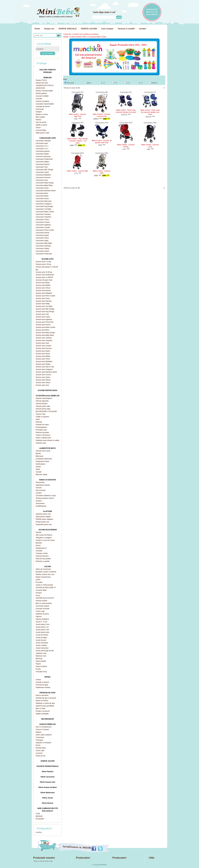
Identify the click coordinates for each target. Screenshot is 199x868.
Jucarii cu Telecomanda (44, 585)
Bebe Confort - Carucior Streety (126, 146)
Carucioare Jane (42, 180)
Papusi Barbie (41, 661)
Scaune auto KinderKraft (45, 275)
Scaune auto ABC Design (45, 309)
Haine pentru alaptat (43, 517)
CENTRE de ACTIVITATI (45, 598)
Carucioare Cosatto (43, 227)
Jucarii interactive (42, 648)
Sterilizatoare (40, 464)
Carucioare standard (43, 141)
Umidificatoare (41, 506)
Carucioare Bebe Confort (45, 212)
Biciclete (39, 543)
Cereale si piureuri (42, 682)
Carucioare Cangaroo (44, 204)
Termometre (40, 503)
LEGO (38, 580)
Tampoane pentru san (44, 524)
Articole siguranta (42, 401)
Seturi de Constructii (43, 569)
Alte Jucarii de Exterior (44, 535)
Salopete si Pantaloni (43, 743)
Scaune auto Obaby (43, 364)
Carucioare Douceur (43, 178)
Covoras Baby (41, 130)
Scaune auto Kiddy (43, 304)
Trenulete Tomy (41, 672)
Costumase (40, 737)
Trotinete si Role (42, 553)
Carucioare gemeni (43, 151)
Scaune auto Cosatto (43, 346)
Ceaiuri (38, 680)
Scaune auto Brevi (42, 330)
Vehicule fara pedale (43, 559)
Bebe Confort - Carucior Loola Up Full (102, 115)
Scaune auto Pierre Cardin (45, 296)
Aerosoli (39, 488)
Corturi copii (40, 611)
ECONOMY (40, 819)
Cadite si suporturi (42, 417)
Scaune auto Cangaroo (44, 369)
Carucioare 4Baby (42, 162)
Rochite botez (41, 748)
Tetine (38, 469)
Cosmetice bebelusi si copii (46, 496)
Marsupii (39, 422)
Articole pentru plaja (43, 409)
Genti (38, 419)
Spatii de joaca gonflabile (45, 706)
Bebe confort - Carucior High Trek (78, 115)
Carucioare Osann (42, 251)
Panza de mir (41, 756)
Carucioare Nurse (42, 188)
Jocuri (38, 595)
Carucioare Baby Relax (44, 185)
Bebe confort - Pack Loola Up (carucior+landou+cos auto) (150, 112)
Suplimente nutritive (43, 687)
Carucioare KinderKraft (44, 159)
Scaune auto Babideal (44, 293)
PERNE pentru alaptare (44, 519)
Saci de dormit (41, 122)
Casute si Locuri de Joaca (45, 540)
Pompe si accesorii (43, 711)
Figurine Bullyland (42, 619)
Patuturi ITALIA (41, 80)
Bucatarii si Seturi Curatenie (46, 572)
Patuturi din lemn (42, 83)
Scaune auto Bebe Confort (45, 327)
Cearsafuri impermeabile (45, 104)
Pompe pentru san (42, 522)
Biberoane (39, 456)
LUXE (38, 814)
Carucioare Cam (42, 167)
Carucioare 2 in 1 (42, 146)
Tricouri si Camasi (42, 730)
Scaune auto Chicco (43, 288)
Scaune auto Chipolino (44, 340)
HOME (66, 37)
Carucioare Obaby (42, 248)
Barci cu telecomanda (44, 603)
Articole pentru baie (43, 406)
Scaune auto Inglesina (44, 319)
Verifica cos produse (91, 34)
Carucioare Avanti (42, 172)
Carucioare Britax (42, 196)
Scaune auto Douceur (44, 348)
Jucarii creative (41, 645)
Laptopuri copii (41, 653)
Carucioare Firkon (42, 238)
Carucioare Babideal (43, 175)
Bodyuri (38, 732)
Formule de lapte (42, 685)
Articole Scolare (41, 601)
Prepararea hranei (42, 461)
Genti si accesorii (42, 695)
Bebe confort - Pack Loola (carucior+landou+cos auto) (126, 111)
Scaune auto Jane (42, 343)
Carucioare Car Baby (43, 209)
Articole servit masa (43, 451)
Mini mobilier (40, 117)
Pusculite (39, 582)
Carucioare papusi (42, 606)
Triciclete (39, 551)
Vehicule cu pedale (43, 561)
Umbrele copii (41, 443)
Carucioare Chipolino (43, 217)
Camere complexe (42, 101)
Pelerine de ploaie (42, 432)
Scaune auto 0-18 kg (43, 264)
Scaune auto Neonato (44, 301)
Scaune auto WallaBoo (44, 362)
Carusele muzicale (42, 609)
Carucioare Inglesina (43, 225)
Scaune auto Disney (43, 380)
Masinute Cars (41, 656)
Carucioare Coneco (43, 222)
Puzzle (38, 669)
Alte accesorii (41, 490)
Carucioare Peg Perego (44, 206)
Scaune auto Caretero (44, 338)
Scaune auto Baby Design (45, 333)
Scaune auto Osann (43, 383)
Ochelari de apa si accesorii (46, 698)
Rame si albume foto (43, 438)
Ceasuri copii (40, 414)
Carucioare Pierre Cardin (45, 230)
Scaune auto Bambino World (46, 372)
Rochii (38, 745)
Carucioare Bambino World (46, 191)
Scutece (39, 501)
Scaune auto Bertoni (43, 291)
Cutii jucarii (40, 109)
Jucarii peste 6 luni (42, 624)
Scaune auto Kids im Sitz (45, 367)
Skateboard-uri (41, 548)
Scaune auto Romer (43, 325)
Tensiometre (40, 482)
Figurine (39, 616)
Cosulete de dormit (43, 107)
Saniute (38, 532)
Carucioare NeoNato (43, 246)
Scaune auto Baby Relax (45, 335)
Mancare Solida (41, 475)
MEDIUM (39, 816)
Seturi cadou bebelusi (44, 735)
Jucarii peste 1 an (42, 627)
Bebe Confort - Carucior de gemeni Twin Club (102, 142)
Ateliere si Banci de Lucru (45, 574)
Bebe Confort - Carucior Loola (150, 146)
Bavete (38, 454)
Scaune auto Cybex (43, 317)
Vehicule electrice (42, 556)
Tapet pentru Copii (42, 133)
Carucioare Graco (42, 199)
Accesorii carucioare (43, 156)
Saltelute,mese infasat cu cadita (47, 440)
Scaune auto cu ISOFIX (44, 277)
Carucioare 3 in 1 (42, 149)
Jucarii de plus (41, 640)
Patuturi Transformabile (44, 91)
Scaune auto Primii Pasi (44, 322)
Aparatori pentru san (43, 514)
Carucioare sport (42, 143)
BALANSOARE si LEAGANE (46, 411)
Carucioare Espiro (42, 235)
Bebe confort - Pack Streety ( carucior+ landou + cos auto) (78, 141)
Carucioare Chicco (42, 220)
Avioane (39, 593)
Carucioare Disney (42, 233)
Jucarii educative (42, 643)
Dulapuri (39, 112)
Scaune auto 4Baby (43, 356)
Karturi (38, 546)
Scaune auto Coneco (43, 375)
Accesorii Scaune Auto (44, 280)
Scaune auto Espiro (43, 351)
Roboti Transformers (43, 577)
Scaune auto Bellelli (43, 285)
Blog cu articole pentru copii (43, 861)
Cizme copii (40, 751)
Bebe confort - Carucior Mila (77, 171)
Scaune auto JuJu (42, 385)
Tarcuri (38, 128)
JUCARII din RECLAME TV (46, 588)
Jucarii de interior (42, 635)
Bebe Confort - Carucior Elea (102, 172)
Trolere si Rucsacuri (43, 435)
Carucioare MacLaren (44, 201)
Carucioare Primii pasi (44, 254)
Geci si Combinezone (44, 727)
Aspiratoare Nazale (43, 485)
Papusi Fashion (41, 666)
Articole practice (42, 404)
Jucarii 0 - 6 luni (41, 622)
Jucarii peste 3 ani (42, 630)
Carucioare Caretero (43, 214)
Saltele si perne (41, 125)
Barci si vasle (41, 708)
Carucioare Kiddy (42, 241)
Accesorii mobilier (42, 96)
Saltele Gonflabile (42, 714)
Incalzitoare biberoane (44, 459)
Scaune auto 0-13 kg (43, 262)
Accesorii (39, 753)
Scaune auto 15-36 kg (44, 272)
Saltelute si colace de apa (45, 703)
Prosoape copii (41, 430)
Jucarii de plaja (41, 638)
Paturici (38, 120)
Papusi (38, 664)
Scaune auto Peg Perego (45, 312)
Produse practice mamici (45, 498)
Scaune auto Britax (43, 283)
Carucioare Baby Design (45, 183)
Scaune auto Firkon (43, 359)
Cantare (39, 493)
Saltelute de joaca (42, 614)
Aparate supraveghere (44, 398)
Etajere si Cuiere (42, 114)
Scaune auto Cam (42, 314)
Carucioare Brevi (42, 193)
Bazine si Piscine (42, 701)
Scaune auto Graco (43, 298)
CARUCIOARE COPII (78, 37)
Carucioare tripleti (42, 154)
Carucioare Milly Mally (44, 243)
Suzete (38, 467)
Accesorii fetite (41, 590)
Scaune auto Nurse (43, 354)
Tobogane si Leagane (44, 538)
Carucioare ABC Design (44, 170)
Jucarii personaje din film (45, 651)
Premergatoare (41, 427)
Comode (39, 99)
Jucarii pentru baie (42, 632)
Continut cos (78, 34)
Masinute (39, 659)
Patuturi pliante (41, 93)
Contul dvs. (67, 34)
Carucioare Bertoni (43, 164)
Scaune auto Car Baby (44, 306)
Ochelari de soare (42, 425)
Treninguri (39, 740)
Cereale (39, 472)
